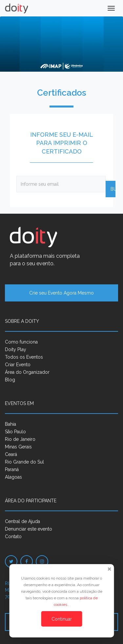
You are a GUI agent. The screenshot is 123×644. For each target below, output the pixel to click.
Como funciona (21, 342)
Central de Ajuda (22, 521)
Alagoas (13, 477)
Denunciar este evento (29, 529)
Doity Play (16, 349)
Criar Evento (18, 365)
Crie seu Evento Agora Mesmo (61, 293)
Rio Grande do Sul (24, 462)
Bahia (10, 424)
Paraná (12, 469)
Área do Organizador (27, 372)
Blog (10, 380)
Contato (13, 537)
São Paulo (15, 432)
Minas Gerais (18, 447)
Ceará (11, 454)
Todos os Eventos (24, 357)
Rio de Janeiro (20, 439)
